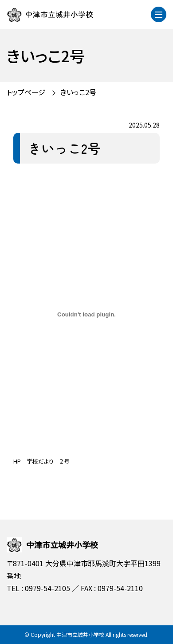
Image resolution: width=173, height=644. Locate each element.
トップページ (26, 92)
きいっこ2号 (78, 92)
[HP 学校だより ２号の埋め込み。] (86, 315)
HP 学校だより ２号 (41, 461)
